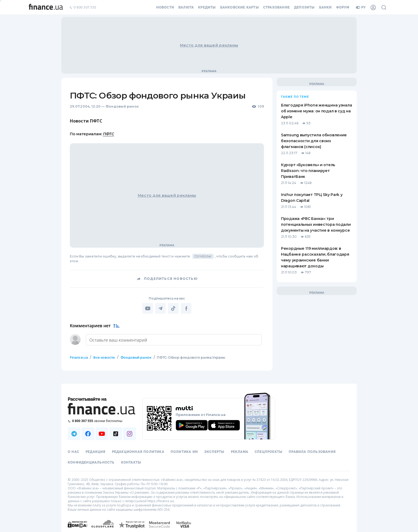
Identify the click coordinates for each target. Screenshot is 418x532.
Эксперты (214, 452)
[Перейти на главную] (46, 7)
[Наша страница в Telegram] (74, 434)
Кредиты (207, 7)
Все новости (104, 357)
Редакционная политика (138, 452)
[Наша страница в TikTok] (116, 434)
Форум (343, 7)
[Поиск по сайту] (384, 7)
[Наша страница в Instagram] (130, 434)
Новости (165, 7)
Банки (325, 7)
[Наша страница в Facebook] (88, 434)
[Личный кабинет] (373, 7)
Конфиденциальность (91, 463)
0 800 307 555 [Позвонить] (83, 8)
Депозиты (304, 7)
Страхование (276, 7)
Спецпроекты (268, 452)
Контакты (131, 463)
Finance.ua (79, 357)
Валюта (186, 7)
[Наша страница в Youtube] (102, 434)
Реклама (240, 452)
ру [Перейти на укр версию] (361, 7)
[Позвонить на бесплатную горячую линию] (102, 421)
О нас (73, 452)
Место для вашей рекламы (209, 45)
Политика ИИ (184, 452)
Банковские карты (240, 7)
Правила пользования (312, 452)
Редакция (96, 452)
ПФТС (108, 134)
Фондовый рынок (122, 106)
